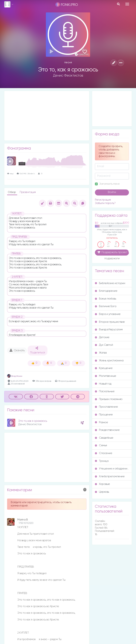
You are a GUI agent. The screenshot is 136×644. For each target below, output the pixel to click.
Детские (102, 337)
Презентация (28, 192)
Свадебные (104, 438)
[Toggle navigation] (127, 4)
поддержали (112, 259)
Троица (102, 461)
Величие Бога (106, 306)
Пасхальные (105, 391)
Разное (101, 422)
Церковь (102, 492)
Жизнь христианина (109, 361)
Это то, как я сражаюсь (33, 421)
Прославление (106, 407)
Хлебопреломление (110, 476)
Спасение (104, 453)
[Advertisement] (47, 116)
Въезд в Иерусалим (109, 330)
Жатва (101, 353)
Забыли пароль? (105, 203)
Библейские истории (110, 283)
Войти (112, 192)
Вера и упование (108, 314)
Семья (101, 445)
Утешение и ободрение (112, 469)
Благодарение (106, 291)
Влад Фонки (15, 376)
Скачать (17, 350)
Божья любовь (105, 299)
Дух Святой (104, 345)
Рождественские (107, 430)
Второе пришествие (110, 322)
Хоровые (102, 484)
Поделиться (38, 350)
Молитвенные (106, 376)
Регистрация (103, 200)
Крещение (104, 368)
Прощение (104, 415)
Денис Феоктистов (68, 75)
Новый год (103, 384)
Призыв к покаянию (109, 399)
